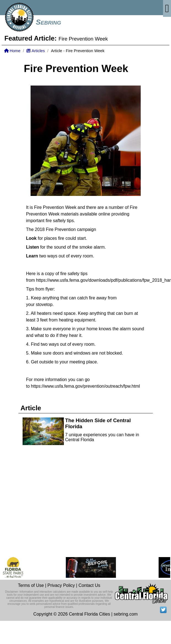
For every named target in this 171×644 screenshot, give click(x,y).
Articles (36, 51)
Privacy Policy (61, 585)
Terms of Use (31, 585)
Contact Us (89, 585)
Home (12, 51)
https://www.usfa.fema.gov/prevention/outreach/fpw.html (85, 386)
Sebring (48, 22)
